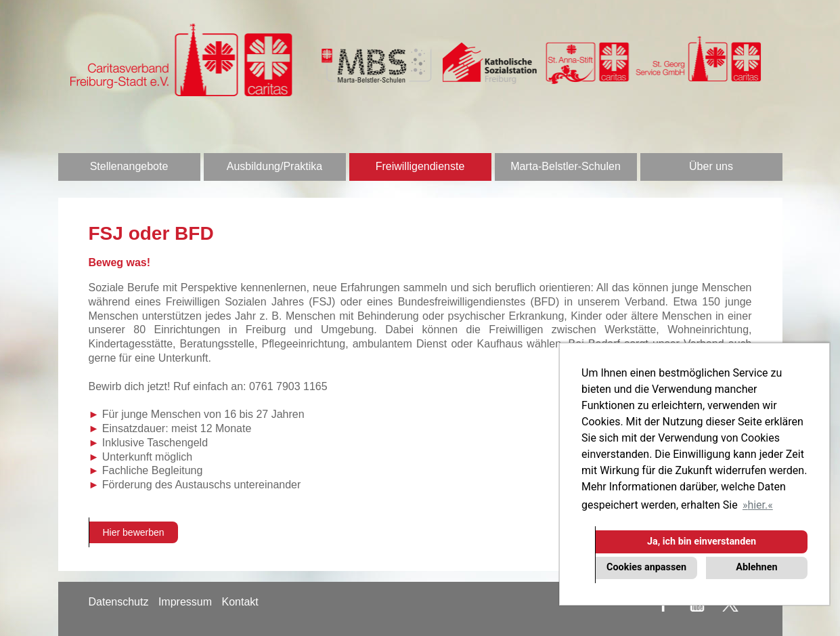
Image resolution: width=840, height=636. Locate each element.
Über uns (711, 166)
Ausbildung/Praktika (274, 166)
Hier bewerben (134, 532)
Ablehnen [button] (756, 567)
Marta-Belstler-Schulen (566, 166)
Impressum (185, 602)
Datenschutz (119, 602)
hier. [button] (757, 505)
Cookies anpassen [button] (646, 567)
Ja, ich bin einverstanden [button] (702, 542)
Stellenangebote (129, 166)
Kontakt (240, 602)
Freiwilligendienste (420, 166)
